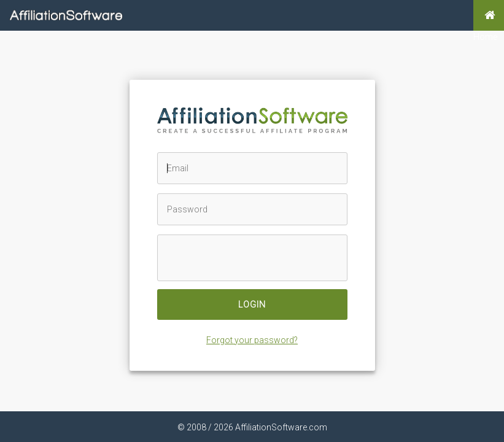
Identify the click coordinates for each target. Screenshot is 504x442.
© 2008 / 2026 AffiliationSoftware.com (252, 427)
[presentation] (250, 258)
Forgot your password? (252, 340)
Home (485, 15)
